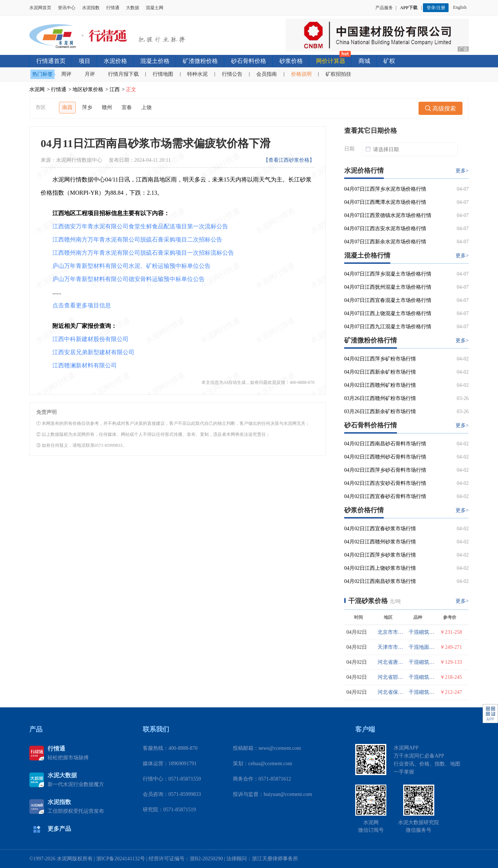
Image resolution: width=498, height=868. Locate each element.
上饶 (146, 107)
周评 (66, 74)
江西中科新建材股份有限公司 (90, 339)
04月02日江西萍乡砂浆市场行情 (380, 555)
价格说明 (301, 74)
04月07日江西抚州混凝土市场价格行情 (388, 287)
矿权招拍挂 (338, 74)
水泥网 (37, 89)
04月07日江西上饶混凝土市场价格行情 (388, 313)
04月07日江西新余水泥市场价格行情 (385, 242)
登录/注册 (436, 8)
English (461, 7)
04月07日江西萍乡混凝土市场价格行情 (388, 274)
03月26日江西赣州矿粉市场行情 (380, 398)
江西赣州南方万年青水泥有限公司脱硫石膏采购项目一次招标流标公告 (143, 253)
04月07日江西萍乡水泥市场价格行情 (385, 189)
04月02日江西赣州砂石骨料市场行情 (385, 457)
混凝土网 (155, 8)
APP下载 (409, 8)
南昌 (67, 107)
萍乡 (87, 107)
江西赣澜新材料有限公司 (85, 365)
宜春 (127, 107)
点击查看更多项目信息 (82, 305)
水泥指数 (91, 8)
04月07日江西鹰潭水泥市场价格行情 (385, 202)
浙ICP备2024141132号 (121, 859)
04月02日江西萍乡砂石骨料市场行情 (385, 470)
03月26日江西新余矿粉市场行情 (380, 411)
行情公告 (232, 74)
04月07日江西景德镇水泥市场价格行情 (388, 215)
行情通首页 (51, 61)
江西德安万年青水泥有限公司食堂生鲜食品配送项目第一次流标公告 (140, 226)
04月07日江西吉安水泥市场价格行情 (385, 229)
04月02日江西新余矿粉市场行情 (380, 372)
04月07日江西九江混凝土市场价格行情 (388, 327)
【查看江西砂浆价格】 (289, 160)
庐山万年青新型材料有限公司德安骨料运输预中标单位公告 (129, 279)
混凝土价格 (155, 61)
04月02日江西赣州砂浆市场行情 (380, 542)
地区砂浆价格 (88, 89)
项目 (85, 61)
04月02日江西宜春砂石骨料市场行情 (385, 496)
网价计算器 (331, 61)
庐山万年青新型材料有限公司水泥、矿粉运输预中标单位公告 (131, 266)
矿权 (389, 61)
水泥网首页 (40, 8)
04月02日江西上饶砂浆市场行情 (380, 568)
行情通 (113, 8)
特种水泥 (197, 74)
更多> (462, 171)
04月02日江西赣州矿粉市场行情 (380, 385)
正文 (131, 89)
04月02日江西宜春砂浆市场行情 (380, 529)
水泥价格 (115, 61)
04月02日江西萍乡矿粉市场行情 (380, 359)
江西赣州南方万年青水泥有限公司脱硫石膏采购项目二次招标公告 (137, 240)
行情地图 (163, 74)
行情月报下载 (123, 74)
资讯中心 (67, 8)
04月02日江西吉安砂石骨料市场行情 (385, 483)
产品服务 (384, 8)
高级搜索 (441, 108)
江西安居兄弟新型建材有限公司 (93, 352)
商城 (364, 61)
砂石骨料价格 (249, 61)
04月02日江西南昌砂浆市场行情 (380, 581)
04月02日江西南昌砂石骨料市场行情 (385, 444)
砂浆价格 (291, 61)
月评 (90, 74)
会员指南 (267, 74)
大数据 (133, 8)
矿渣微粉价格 (200, 61)
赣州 (107, 107)
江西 (115, 89)
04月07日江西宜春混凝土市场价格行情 (388, 300)
